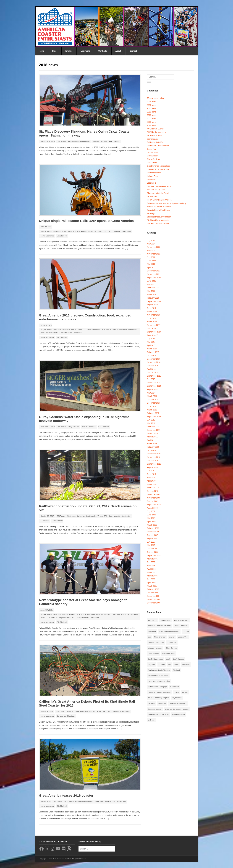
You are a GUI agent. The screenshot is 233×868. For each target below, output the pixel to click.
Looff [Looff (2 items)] (168, 659)
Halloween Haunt (154, 173)
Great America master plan (54, 618)
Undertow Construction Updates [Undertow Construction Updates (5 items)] (177, 709)
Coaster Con (152, 153)
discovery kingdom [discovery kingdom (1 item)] (155, 648)
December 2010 (154, 454)
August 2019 (152, 305)
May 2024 (151, 244)
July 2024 (151, 240)
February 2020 (153, 298)
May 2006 (151, 566)
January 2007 (153, 549)
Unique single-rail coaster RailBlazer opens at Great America (86, 221)
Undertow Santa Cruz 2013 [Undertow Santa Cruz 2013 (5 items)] (158, 714)
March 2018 (152, 322)
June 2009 (151, 515)
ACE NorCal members (92, 330)
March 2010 (152, 484)
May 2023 (151, 251)
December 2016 (154, 359)
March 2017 (152, 349)
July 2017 (151, 339)
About (118, 51)
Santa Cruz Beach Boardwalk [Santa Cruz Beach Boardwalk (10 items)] (159, 692)
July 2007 (151, 542)
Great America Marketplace (158, 166)
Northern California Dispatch (159, 186)
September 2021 (154, 278)
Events (69, 51)
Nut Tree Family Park (156, 190)
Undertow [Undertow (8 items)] (162, 703)
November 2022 (154, 254)
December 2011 (154, 430)
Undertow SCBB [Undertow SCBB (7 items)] (178, 714)
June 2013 (151, 406)
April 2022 (151, 268)
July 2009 (151, 511)
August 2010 (152, 467)
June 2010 (151, 474)
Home (42, 51)
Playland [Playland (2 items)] (176, 670)
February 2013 (153, 413)
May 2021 (151, 284)
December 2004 (154, 596)
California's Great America (77, 231)
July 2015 (151, 379)
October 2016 (153, 366)
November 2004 (154, 600)
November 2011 (154, 434)
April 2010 (151, 481)
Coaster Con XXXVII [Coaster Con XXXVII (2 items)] (156, 642)
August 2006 (152, 559)
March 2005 (152, 586)
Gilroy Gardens (73, 427)
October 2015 (153, 372)
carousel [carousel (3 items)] (186, 631)
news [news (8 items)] (176, 664)
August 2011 (152, 437)
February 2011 (153, 447)
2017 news (61, 516)
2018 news (62, 141)
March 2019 (152, 311)
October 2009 (153, 501)
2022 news (152, 122)
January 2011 (153, 450)
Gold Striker (152, 163)
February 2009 (153, 528)
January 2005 (153, 593)
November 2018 (154, 315)
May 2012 (151, 423)
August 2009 (152, 508)
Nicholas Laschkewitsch (66, 716)
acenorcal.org (153, 139)
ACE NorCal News (109, 330)
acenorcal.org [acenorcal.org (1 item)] (166, 620)
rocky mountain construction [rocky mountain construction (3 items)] (159, 681)
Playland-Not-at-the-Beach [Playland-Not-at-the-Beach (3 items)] (158, 676)
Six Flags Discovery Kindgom (79, 141)
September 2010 (154, 464)
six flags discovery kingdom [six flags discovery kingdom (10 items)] (159, 698)
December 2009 (154, 494)
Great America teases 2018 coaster (66, 795)
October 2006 (153, 552)
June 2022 (151, 261)
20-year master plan (48, 231)
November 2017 (154, 325)
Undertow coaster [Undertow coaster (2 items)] (155, 709)
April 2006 (151, 569)
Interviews (151, 180)
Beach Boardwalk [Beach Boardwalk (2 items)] (181, 626)
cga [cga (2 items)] (149, 637)
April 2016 (151, 369)
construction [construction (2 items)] (172, 642)
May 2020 (151, 291)
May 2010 (151, 478)
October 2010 (153, 461)
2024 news (152, 125)
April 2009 (151, 522)
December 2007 (154, 532)
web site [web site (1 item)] (151, 720)
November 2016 (154, 362)
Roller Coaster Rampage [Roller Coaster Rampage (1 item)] (158, 687)
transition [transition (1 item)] (152, 703)
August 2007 (152, 538)
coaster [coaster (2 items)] (172, 637)
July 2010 (151, 471)
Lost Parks (85, 51)
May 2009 (151, 518)
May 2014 (151, 393)
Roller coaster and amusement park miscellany (166, 203)
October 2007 (153, 535)
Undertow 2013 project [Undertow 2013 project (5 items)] (178, 703)
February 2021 (153, 288)
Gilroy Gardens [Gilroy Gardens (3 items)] (171, 648)
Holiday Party (153, 176)
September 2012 (154, 417)
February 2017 (153, 352)
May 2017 (151, 342)
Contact (133, 51)
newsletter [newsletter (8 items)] (186, 664)
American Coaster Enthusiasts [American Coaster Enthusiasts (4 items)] (160, 626)
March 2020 (152, 295)
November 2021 (154, 274)
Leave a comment (100, 141)
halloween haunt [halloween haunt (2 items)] (169, 654)
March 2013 (152, 410)
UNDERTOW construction (158, 224)
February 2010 (153, 488)
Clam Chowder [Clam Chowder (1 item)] (160, 637)
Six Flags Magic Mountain (158, 220)
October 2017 (153, 328)
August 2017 (152, 335)
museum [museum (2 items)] (162, 664)
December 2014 (154, 383)
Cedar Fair (93, 231)
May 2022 (151, 264)
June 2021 (151, 281)
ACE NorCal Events (75, 330)
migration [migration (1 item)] (152, 664)
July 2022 (151, 257)
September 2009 (154, 505)
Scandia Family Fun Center (158, 210)
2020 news (152, 115)
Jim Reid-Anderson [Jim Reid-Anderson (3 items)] (155, 659)
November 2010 (154, 457)
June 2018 (151, 318)
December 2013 (154, 403)
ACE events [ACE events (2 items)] (153, 620)
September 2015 (154, 376)
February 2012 (153, 427)
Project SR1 (103, 231)
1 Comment (45, 521)
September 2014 (154, 386)
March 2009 (152, 525)
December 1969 (154, 603)
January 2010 (153, 491)
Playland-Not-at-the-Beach (158, 193)
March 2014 (152, 396)
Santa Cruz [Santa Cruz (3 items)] (175, 687)
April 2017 (151, 345)
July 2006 (151, 562)
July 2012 (151, 420)
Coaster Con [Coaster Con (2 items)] (183, 637)
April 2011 (151, 440)
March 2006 (152, 572)
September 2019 (154, 301)
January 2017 (153, 356)
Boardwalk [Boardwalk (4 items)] (152, 631)
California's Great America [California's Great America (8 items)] (169, 631)
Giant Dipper (152, 156)
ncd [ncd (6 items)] (170, 664)
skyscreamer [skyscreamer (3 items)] (177, 698)
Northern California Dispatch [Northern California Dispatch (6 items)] (159, 670)
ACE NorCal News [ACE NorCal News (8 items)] (181, 620)
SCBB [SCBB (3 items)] (176, 692)
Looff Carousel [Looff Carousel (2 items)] (179, 659)
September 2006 (154, 555)
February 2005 (153, 589)
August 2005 (152, 576)
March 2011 (152, 444)
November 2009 (154, 498)
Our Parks (103, 51)
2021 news (152, 119)
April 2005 (151, 583)
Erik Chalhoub (115, 141)
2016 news (152, 105)
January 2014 (153, 400)
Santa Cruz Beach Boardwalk (159, 207)
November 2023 (154, 247)
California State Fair (155, 142)
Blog (54, 51)
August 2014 (152, 389)
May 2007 (151, 545)
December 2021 (154, 271)
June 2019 (151, 308)
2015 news (152, 102)
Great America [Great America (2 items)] (154, 654)
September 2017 (154, 332)
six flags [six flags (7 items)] (185, 692)
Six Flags (151, 214)
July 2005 (151, 579)
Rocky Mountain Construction (120, 231)
